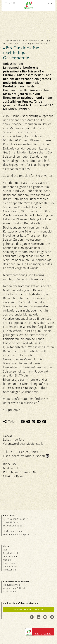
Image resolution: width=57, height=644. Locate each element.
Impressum (9, 563)
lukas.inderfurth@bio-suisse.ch (24, 456)
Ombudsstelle (10, 556)
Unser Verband (11, 40)
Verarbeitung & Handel (15, 588)
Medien (25, 40)
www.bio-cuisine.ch (24, 403)
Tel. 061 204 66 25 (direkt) (21, 452)
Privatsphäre (9, 570)
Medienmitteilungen (41, 40)
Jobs (5, 550)
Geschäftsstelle (11, 553)
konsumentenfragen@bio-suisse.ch (21, 534)
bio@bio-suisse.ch (12, 531)
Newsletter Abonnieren (28, 610)
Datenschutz (10, 566)
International (10, 591)
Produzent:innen (11, 585)
